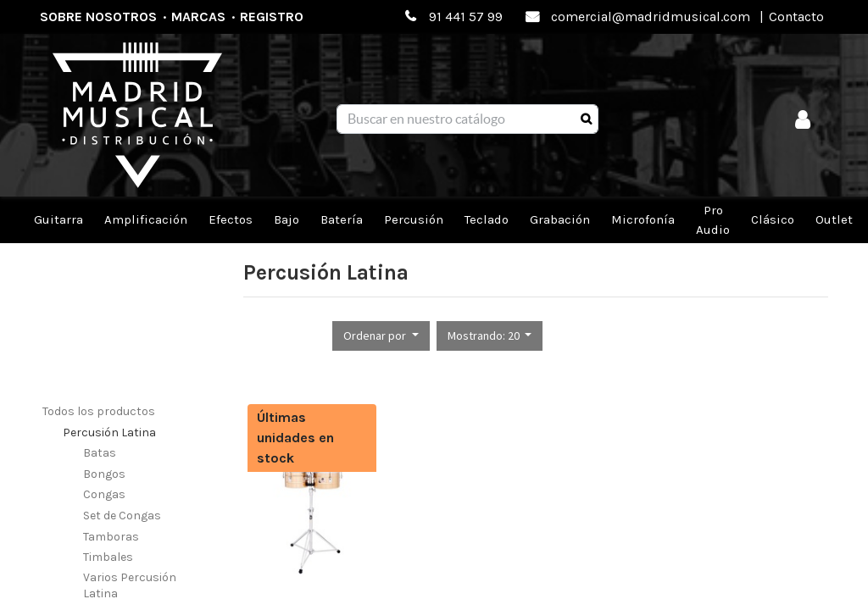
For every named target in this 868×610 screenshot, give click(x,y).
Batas (100, 453)
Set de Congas (122, 516)
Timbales (108, 557)
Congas (104, 494)
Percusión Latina (109, 433)
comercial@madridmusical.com (651, 17)
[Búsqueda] (586, 119)
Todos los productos (99, 411)
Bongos (104, 474)
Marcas (198, 17)
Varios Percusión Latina (130, 586)
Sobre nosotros (98, 17)
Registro (272, 17)
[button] (381, 336)
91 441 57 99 (466, 17)
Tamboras (111, 537)
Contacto (796, 17)
